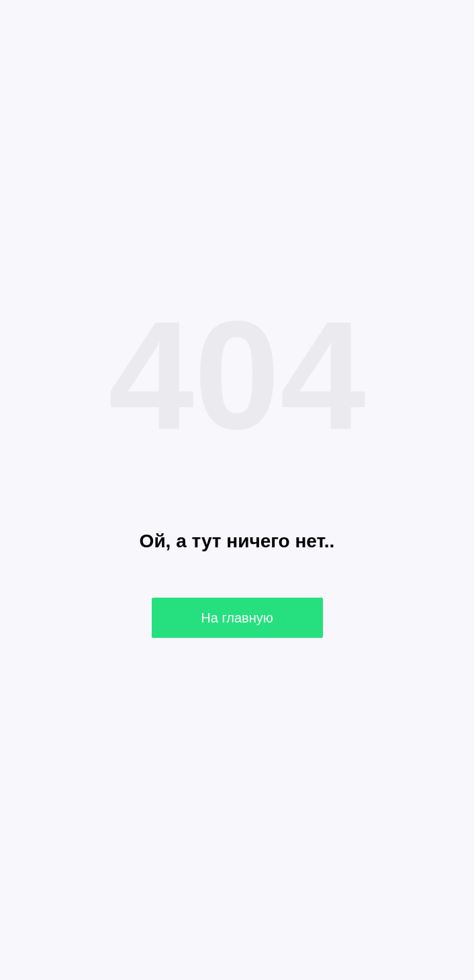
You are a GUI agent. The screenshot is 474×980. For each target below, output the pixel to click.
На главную (237, 618)
